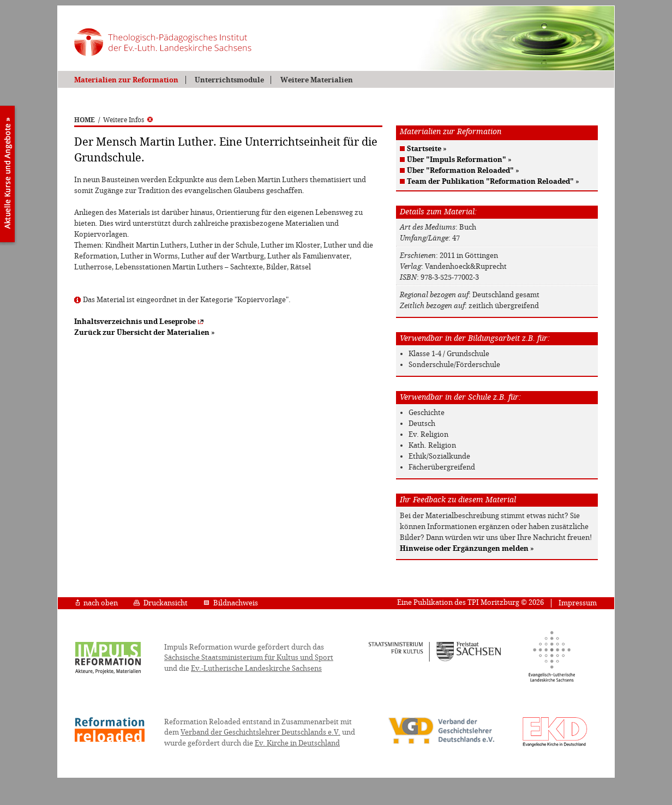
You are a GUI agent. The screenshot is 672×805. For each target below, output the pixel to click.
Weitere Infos (128, 120)
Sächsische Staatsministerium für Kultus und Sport (249, 657)
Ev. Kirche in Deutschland (297, 743)
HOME (85, 120)
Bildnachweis (231, 603)
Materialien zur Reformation (126, 80)
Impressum (578, 603)
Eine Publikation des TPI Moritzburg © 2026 (470, 602)
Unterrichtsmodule (229, 80)
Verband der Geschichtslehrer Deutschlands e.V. (260, 732)
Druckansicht (161, 603)
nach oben (97, 603)
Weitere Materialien (317, 80)
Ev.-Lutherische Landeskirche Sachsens (256, 668)
